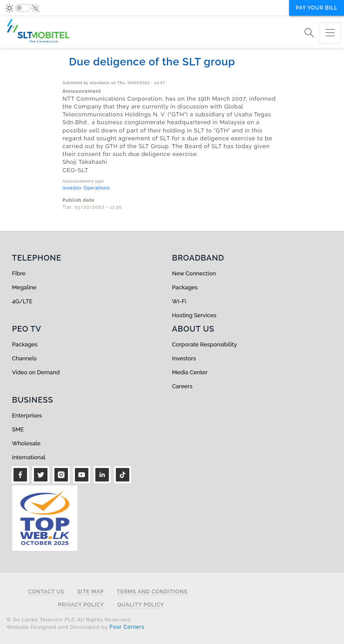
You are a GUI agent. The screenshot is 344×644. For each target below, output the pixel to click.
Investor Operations (86, 188)
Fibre (19, 273)
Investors (184, 358)
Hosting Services (194, 315)
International (29, 457)
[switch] (23, 8)
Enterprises (27, 415)
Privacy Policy (81, 605)
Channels (25, 358)
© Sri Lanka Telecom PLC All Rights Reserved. (69, 620)
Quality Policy (141, 605)
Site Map (91, 592)
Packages (185, 287)
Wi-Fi (179, 301)
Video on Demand (36, 372)
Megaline (24, 287)
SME (18, 429)
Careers (182, 386)
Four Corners (127, 627)
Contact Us (46, 592)
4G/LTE (22, 301)
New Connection (194, 273)
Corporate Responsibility (204, 344)
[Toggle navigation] (330, 33)
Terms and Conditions (152, 592)
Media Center (190, 372)
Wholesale (26, 443)
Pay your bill (317, 8)
